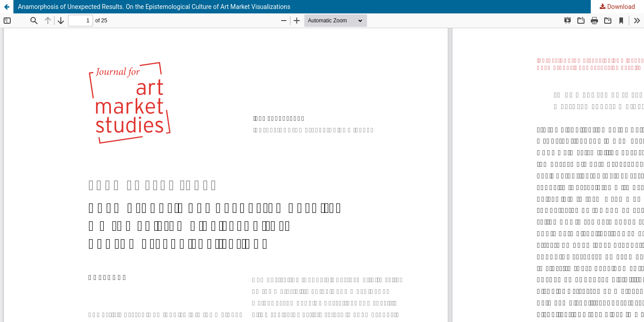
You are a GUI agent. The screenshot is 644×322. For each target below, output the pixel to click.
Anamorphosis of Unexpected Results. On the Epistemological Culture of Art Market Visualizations (154, 7)
